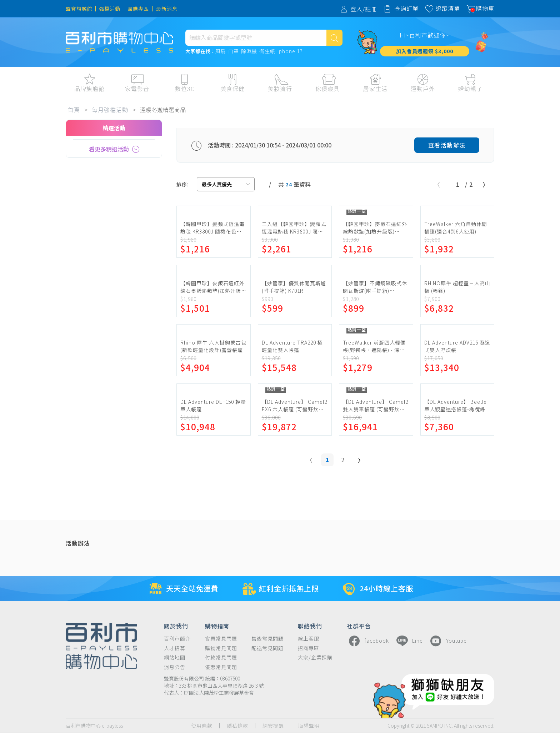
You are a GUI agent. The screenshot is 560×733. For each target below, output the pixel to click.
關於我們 (176, 626)
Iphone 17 (290, 51)
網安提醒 (273, 726)
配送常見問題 (267, 648)
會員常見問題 (221, 639)
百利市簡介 (177, 639)
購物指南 (217, 626)
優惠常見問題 (221, 667)
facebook (368, 641)
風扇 (221, 51)
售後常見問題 (267, 639)
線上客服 (309, 639)
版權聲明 (309, 726)
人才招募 (175, 648)
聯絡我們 (310, 626)
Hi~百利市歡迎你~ (424, 35)
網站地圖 (175, 657)
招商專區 (309, 648)
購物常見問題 (221, 648)
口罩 (234, 51)
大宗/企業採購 (315, 657)
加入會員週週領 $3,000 (425, 51)
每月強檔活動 (110, 110)
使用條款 (202, 726)
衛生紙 (267, 51)
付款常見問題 (221, 657)
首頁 (74, 110)
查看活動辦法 (447, 145)
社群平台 (359, 626)
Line (409, 641)
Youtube (447, 641)
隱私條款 (237, 726)
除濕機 (249, 51)
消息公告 (175, 667)
